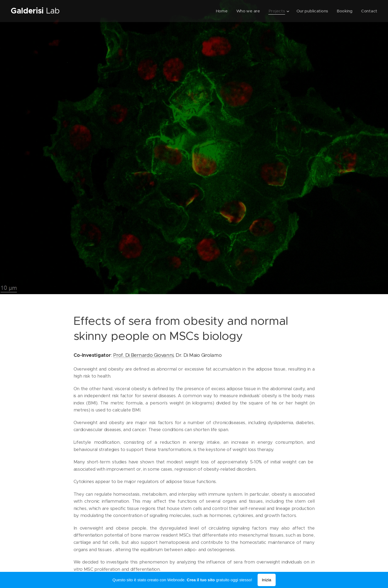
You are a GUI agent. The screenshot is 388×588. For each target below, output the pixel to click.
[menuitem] (219, 11)
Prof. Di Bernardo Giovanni (143, 355)
